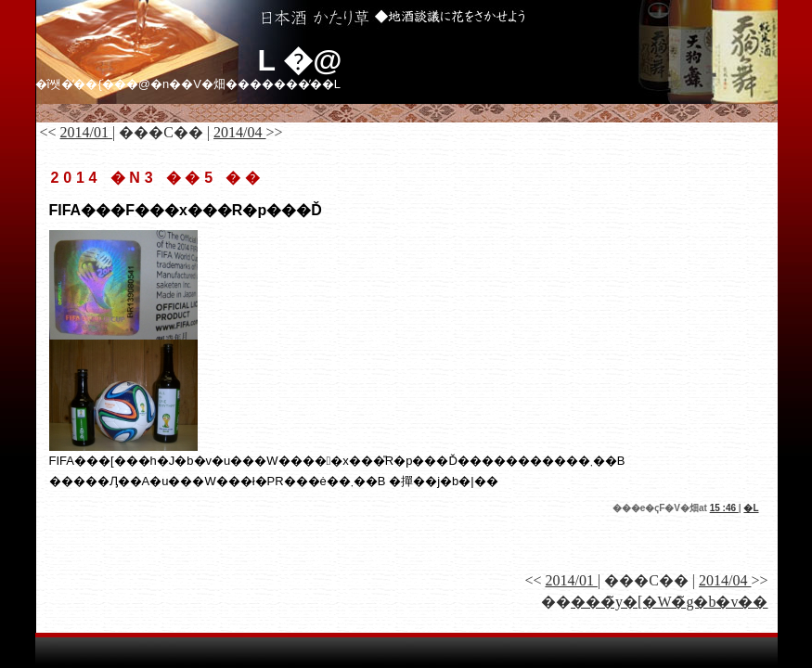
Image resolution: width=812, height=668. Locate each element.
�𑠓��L (751, 508)
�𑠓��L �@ (300, 60)
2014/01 (86, 132)
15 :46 (724, 508)
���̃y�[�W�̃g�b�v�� (669, 602)
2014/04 (239, 132)
